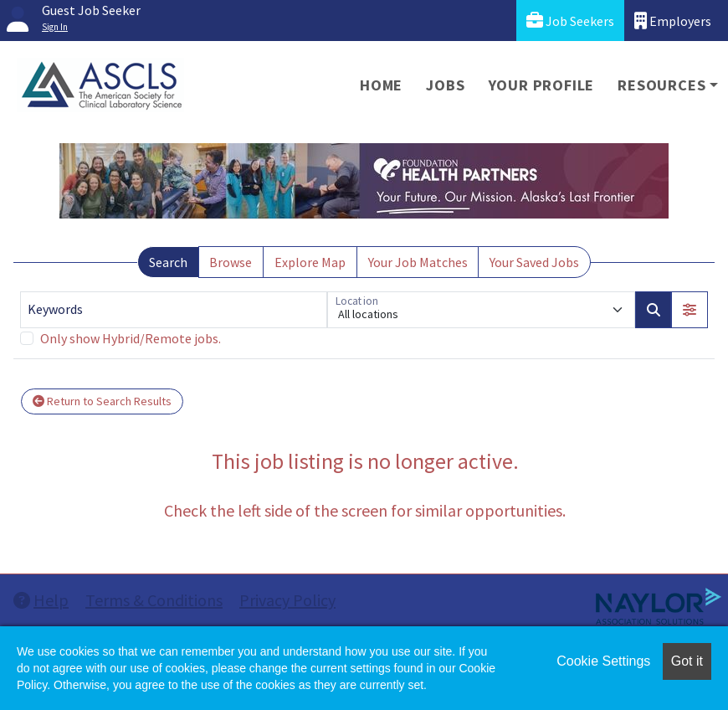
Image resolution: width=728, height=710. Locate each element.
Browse (231, 262)
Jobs (445, 85)
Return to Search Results (102, 401)
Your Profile (542, 85)
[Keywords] (174, 310)
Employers (673, 21)
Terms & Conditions (154, 600)
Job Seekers (570, 21)
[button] (690, 310)
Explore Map (310, 262)
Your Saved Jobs (534, 262)
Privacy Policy (287, 600)
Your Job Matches (418, 262)
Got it (687, 661)
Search (168, 262)
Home (381, 85)
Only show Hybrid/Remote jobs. (131, 338)
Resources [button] (661, 85)
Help (41, 600)
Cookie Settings (603, 661)
